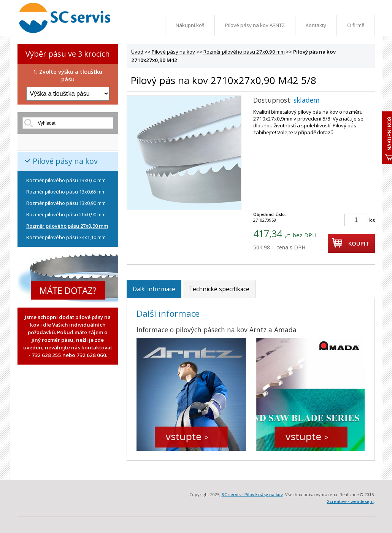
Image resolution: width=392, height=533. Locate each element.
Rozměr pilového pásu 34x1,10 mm (66, 237)
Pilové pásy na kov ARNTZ (255, 25)
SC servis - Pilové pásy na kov (252, 494)
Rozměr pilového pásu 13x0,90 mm (66, 203)
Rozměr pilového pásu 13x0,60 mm (66, 180)
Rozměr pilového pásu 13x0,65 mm (66, 192)
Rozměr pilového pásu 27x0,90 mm (67, 226)
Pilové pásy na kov (65, 161)
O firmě (356, 25)
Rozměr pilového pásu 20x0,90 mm (66, 214)
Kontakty (316, 25)
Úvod (137, 52)
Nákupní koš (190, 25)
